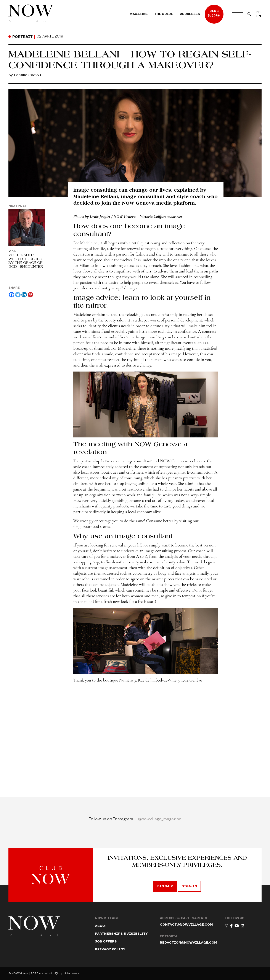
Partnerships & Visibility (121, 934)
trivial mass (71, 973)
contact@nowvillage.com (186, 925)
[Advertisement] (146, 735)
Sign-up (165, 886)
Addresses (190, 14)
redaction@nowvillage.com (189, 943)
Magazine (139, 14)
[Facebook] (12, 295)
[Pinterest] (30, 295)
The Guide (164, 14)
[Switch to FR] (259, 12)
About (101, 926)
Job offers (106, 942)
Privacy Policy (110, 949)
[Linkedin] (24, 295)
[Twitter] (18, 295)
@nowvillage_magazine (160, 819)
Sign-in (189, 886)
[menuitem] (139, 14)
